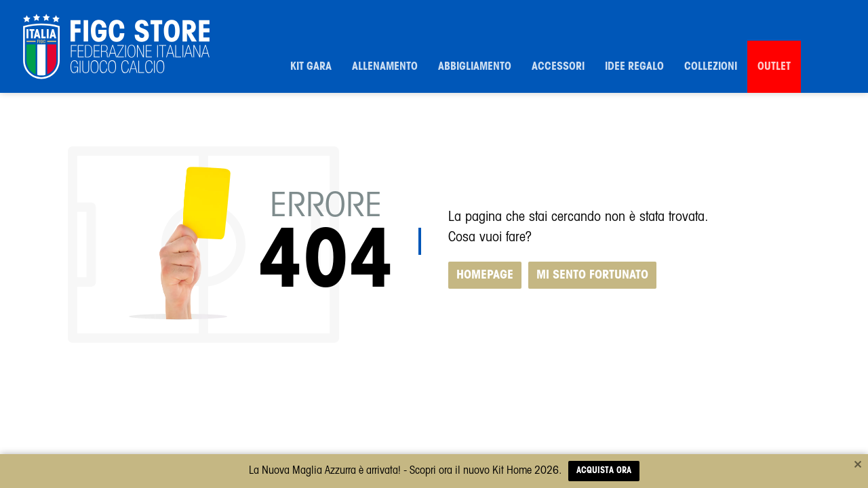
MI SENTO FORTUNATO (592, 275)
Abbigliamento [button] (475, 67)
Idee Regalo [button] (634, 67)
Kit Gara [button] (311, 67)
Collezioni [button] (711, 67)
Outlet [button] (774, 67)
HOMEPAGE (485, 275)
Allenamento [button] (385, 67)
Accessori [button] (558, 67)
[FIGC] (116, 47)
